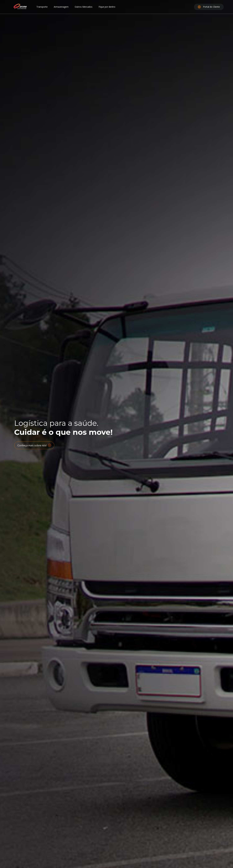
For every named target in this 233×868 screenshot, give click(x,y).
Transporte (42, 7)
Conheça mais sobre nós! (34, 447)
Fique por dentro (107, 7)
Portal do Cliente (209, 7)
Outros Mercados (84, 7)
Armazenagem (61, 7)
